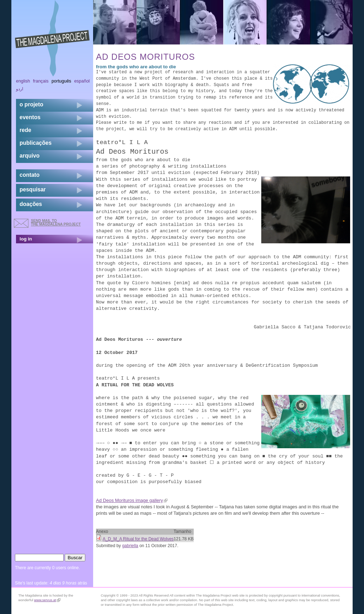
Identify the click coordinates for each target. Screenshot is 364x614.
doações (31, 204)
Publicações (36, 143)
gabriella (130, 546)
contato (30, 175)
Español (82, 81)
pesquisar (33, 189)
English (23, 81)
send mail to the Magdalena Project (56, 223)
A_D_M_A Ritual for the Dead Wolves (138, 539)
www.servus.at (47, 600)
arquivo (30, 156)
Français (41, 81)
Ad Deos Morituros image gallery (132, 500)
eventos (30, 117)
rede (25, 130)
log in (26, 239)
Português (61, 81)
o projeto (31, 104)
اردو (20, 89)
